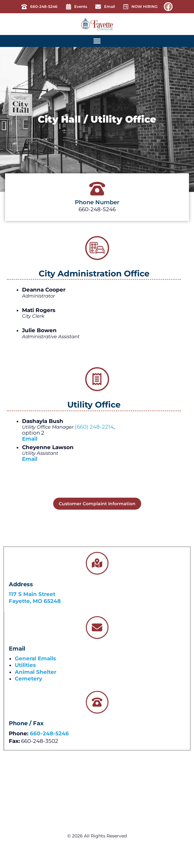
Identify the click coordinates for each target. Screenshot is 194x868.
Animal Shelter (36, 672)
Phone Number (97, 202)
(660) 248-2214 (94, 427)
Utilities (25, 665)
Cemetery (28, 679)
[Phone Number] (97, 189)
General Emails (35, 658)
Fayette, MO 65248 (35, 601)
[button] (97, 41)
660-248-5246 (49, 733)
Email (30, 439)
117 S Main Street (32, 594)
